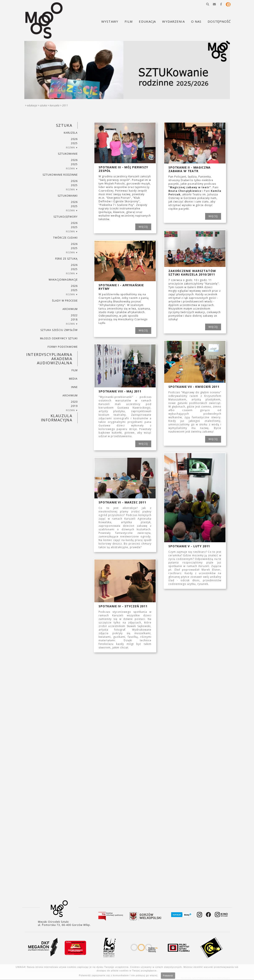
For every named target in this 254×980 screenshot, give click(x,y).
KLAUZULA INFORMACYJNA (57, 418)
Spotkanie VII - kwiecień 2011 (194, 387)
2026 (74, 139)
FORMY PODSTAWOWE (63, 347)
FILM (75, 370)
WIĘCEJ (143, 227)
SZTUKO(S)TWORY (66, 217)
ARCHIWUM (70, 309)
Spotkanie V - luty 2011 (189, 546)
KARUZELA (55, 105)
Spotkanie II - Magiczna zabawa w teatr (190, 169)
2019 (74, 406)
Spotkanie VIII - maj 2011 (120, 391)
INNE (74, 387)
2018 (74, 319)
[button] (208, 4)
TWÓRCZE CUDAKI (65, 238)
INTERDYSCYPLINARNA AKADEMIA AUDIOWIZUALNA (49, 359)
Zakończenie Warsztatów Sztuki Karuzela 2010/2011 (192, 273)
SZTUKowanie (68, 154)
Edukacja (32, 105)
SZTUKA (43, 105)
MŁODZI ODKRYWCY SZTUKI (59, 338)
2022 (74, 315)
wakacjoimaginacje (63, 280)
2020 (74, 402)
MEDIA (73, 379)
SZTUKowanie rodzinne (60, 175)
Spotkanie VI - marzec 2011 (122, 502)
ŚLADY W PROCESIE (65, 301)
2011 (65, 105)
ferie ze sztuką (66, 259)
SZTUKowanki (68, 196)
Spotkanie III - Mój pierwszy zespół (123, 169)
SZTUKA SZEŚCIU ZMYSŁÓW (59, 330)
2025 (74, 143)
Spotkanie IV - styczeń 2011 (123, 606)
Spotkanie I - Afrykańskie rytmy (121, 287)
